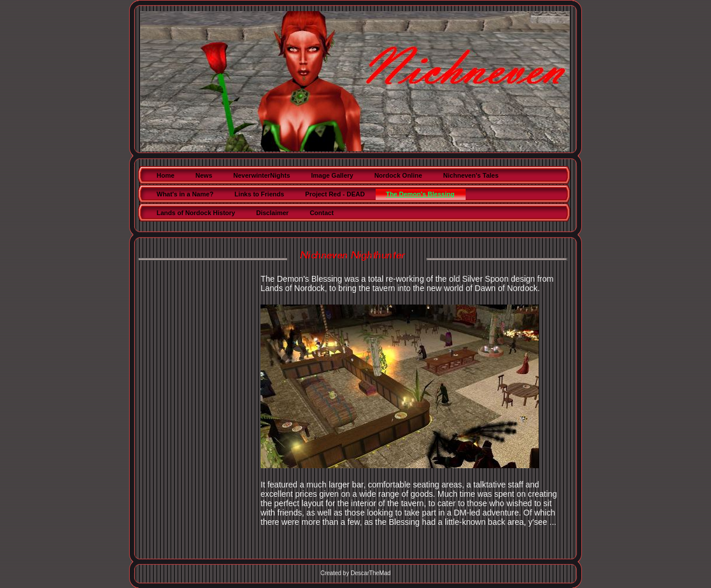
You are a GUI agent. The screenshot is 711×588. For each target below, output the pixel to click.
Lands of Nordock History (196, 213)
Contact (322, 213)
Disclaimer (272, 213)
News (204, 175)
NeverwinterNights (261, 175)
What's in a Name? (185, 194)
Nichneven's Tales (471, 175)
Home (166, 175)
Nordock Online (398, 175)
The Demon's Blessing (420, 194)
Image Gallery (332, 175)
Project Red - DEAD (335, 194)
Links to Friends (259, 194)
